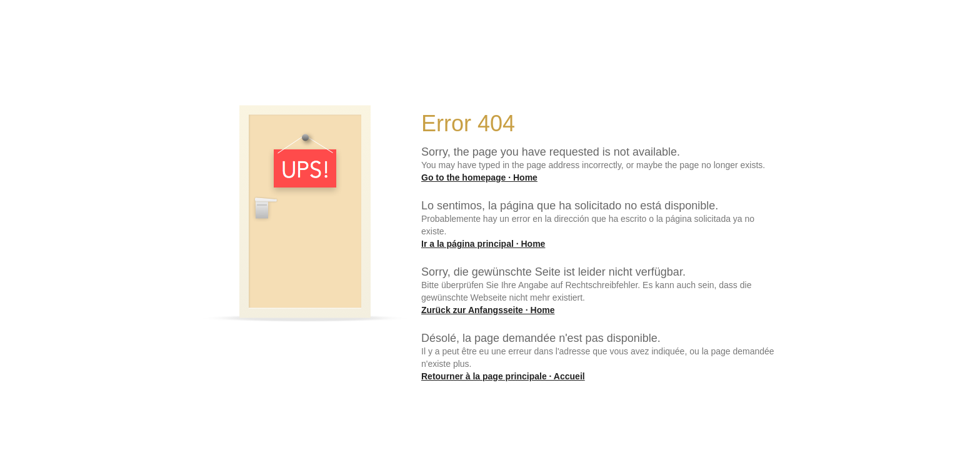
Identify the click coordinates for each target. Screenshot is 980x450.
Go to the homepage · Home (479, 177)
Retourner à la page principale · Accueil (503, 376)
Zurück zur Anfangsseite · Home (488, 310)
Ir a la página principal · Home (483, 244)
